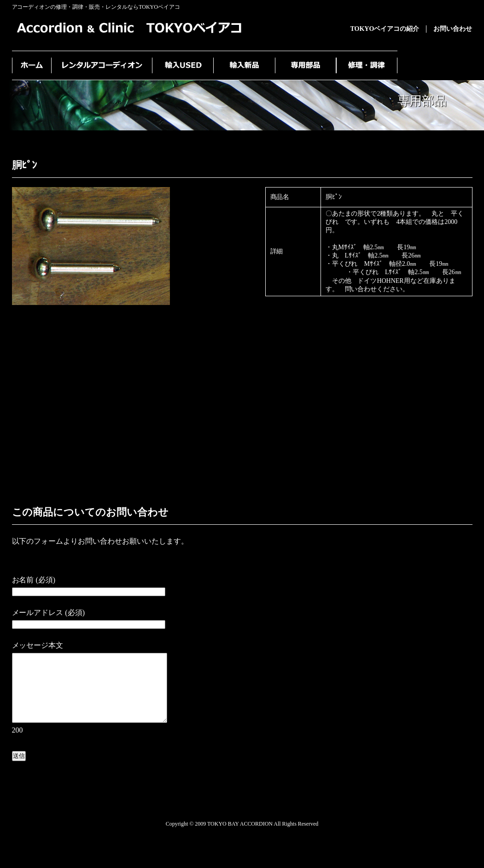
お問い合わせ (453, 29)
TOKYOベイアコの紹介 (385, 29)
